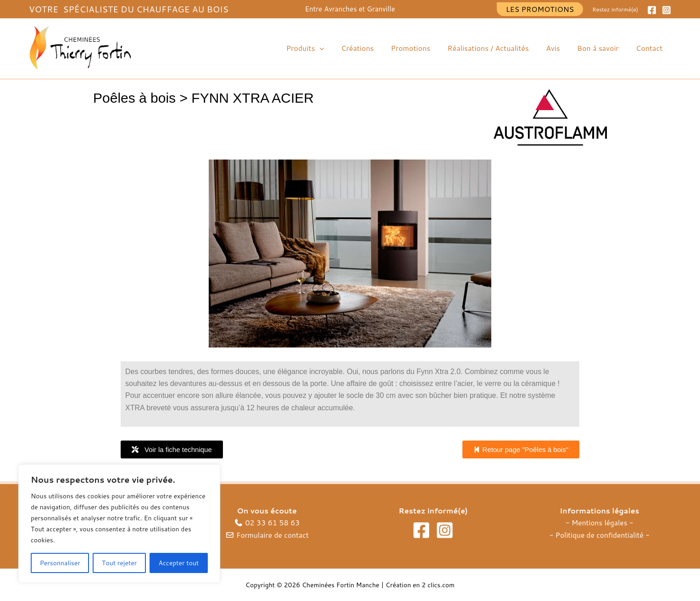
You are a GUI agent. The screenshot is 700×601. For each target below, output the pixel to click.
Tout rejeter (119, 563)
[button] (540, 9)
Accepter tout (179, 563)
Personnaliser (60, 563)
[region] (119, 524)
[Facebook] (652, 10)
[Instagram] (667, 10)
